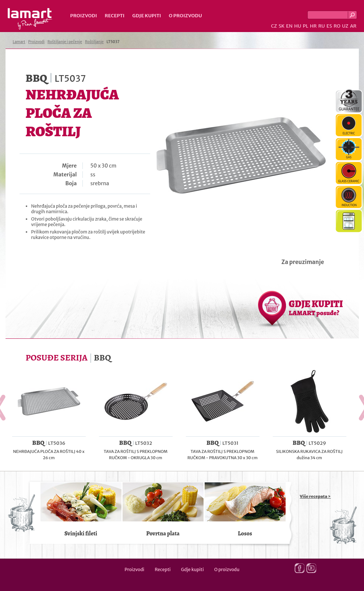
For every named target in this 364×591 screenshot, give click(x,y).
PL (306, 26)
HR (313, 26)
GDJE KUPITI (316, 307)
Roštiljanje (94, 42)
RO (337, 26)
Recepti (114, 16)
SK (282, 26)
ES (329, 26)
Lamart (30, 19)
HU (298, 26)
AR (353, 26)
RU (322, 26)
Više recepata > (315, 496)
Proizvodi (84, 16)
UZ (345, 26)
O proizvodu (185, 16)
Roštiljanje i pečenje (65, 42)
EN (289, 26)
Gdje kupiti (146, 16)
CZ (274, 26)
